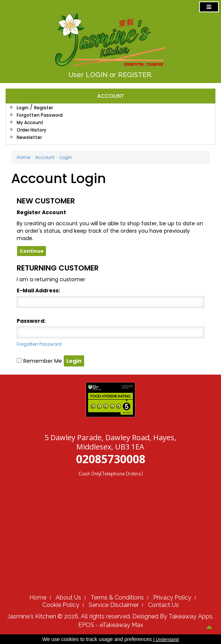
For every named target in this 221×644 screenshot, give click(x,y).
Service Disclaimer (114, 605)
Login (23, 108)
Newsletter (29, 137)
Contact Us (163, 605)
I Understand (166, 640)
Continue (32, 251)
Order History (32, 130)
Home (23, 157)
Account (45, 157)
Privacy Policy (172, 597)
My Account (30, 122)
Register (44, 108)
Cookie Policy (61, 605)
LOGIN (97, 75)
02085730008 (111, 459)
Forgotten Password (40, 115)
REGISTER (135, 75)
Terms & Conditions (117, 597)
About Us (68, 597)
